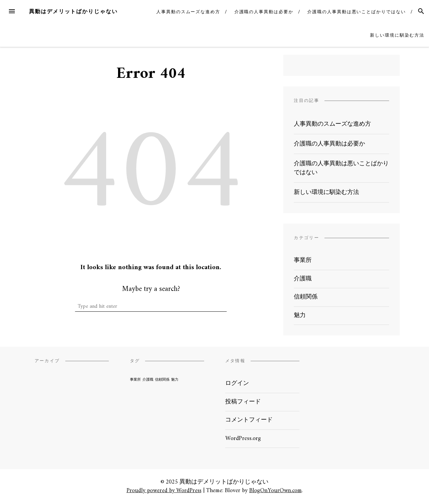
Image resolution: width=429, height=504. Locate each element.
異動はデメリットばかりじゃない (73, 11)
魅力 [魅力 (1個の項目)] (175, 380)
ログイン (237, 383)
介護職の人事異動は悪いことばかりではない (356, 12)
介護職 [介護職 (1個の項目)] (148, 380)
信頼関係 (306, 297)
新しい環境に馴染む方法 (397, 35)
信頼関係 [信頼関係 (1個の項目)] (162, 380)
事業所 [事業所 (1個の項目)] (135, 380)
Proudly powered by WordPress (164, 491)
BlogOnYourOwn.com (276, 491)
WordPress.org (243, 439)
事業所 (303, 260)
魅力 (300, 315)
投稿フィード (243, 402)
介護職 (303, 279)
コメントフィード (249, 420)
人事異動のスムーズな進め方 (188, 12)
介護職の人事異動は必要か (264, 12)
